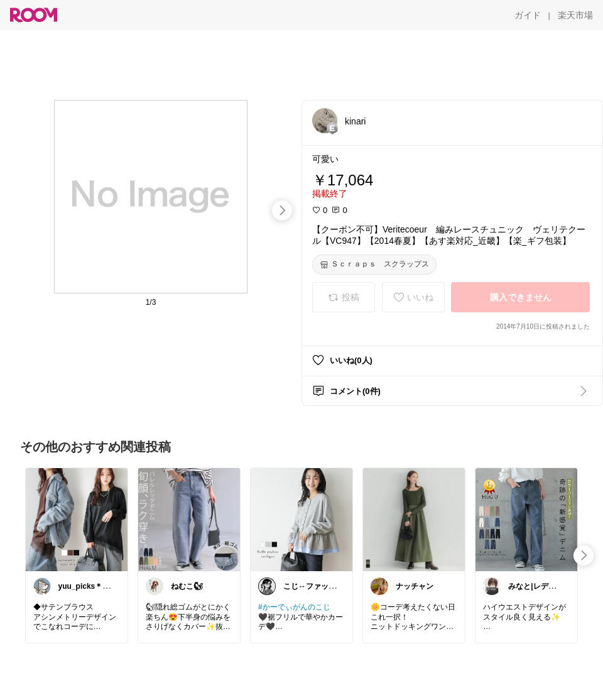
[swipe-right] (282, 211)
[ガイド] (528, 15)
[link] (77, 519)
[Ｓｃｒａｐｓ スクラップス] (374, 265)
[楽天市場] (575, 15)
